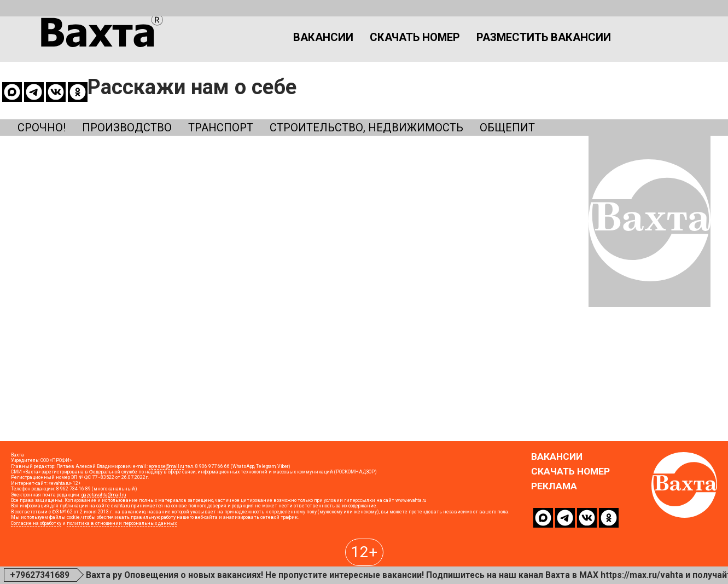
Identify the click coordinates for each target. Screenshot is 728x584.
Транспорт (246, 82)
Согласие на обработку (36, 563)
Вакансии (236, 46)
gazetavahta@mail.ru (104, 534)
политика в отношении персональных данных (122, 563)
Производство (140, 82)
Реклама (554, 526)
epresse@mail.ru (166, 506)
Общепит (568, 82)
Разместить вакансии (482, 46)
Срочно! (45, 82)
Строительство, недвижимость (410, 82)
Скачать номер (338, 46)
